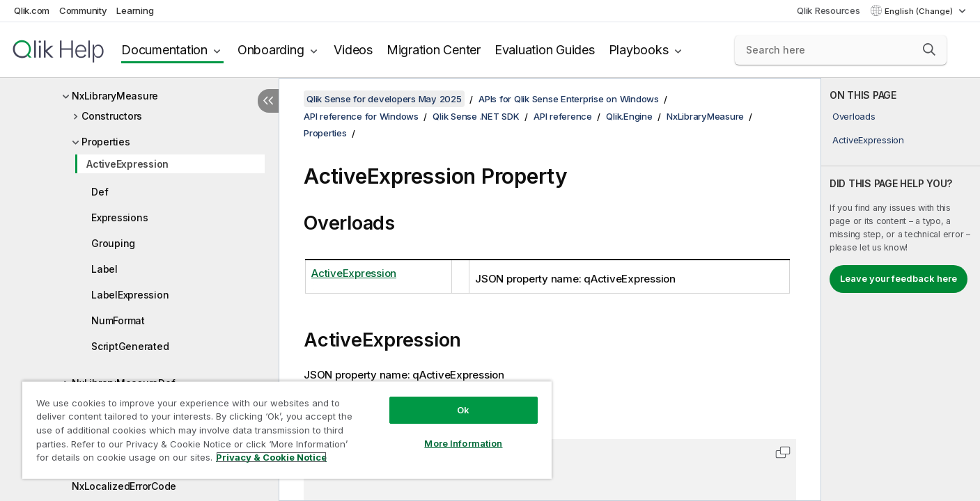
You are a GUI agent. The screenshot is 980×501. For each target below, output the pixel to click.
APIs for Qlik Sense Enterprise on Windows (569, 99)
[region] (287, 430)
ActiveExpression (127, 164)
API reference (563, 116)
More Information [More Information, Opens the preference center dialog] (463, 443)
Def (100, 192)
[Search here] (841, 50)
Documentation (164, 50)
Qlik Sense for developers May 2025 (384, 99)
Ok (463, 410)
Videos (353, 50)
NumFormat (118, 320)
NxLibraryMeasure (115, 96)
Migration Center (434, 50)
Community (83, 10)
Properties (106, 142)
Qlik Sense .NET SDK (476, 116)
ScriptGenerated (130, 346)
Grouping (113, 243)
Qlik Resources (829, 10)
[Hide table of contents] (268, 101)
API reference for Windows (361, 116)
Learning (135, 10)
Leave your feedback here (899, 278)
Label (104, 269)
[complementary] (901, 289)
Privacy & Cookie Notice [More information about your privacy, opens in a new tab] (271, 457)
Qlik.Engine (629, 116)
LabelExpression (130, 295)
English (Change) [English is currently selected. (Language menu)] (920, 11)
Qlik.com (32, 10)
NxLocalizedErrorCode (124, 486)
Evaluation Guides (545, 50)
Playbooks (639, 50)
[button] (929, 49)
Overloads (854, 116)
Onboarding (271, 50)
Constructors (112, 116)
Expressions (119, 217)
